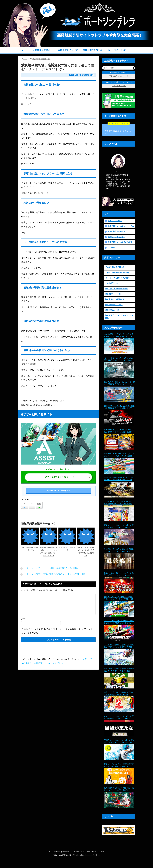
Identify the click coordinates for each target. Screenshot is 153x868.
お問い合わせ (91, 852)
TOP (50, 852)
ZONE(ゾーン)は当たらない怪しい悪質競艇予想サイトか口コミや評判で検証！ (119, 741)
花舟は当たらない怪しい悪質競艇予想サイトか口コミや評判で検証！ (119, 789)
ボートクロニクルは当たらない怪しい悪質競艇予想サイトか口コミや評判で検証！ (119, 359)
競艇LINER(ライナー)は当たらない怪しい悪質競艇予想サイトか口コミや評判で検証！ (119, 407)
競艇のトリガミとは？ (116, 237)
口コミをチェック (119, 86)
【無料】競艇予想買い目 (115, 267)
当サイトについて (117, 50)
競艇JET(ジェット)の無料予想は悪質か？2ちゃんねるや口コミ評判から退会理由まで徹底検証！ (119, 598)
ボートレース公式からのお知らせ (118, 278)
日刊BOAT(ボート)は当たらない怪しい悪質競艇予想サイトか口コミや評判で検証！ (119, 503)
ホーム (24, 50)
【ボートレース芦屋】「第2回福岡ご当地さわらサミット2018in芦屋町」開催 (53, 574)
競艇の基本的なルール (116, 231)
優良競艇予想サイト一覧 (119, 76)
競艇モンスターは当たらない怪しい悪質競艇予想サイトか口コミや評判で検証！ (119, 718)
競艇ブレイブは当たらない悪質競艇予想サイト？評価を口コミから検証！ (119, 670)
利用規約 (57, 852)
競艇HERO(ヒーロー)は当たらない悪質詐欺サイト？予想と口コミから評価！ (119, 455)
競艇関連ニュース (112, 310)
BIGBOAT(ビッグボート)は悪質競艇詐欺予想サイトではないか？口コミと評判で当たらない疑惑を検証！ (119, 622)
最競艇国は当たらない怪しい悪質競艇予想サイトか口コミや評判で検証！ (119, 550)
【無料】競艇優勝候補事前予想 (117, 273)
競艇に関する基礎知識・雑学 (83, 75)
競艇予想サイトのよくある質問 (120, 242)
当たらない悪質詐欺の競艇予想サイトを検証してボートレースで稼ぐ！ (77, 855)
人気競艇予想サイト (43, 50)
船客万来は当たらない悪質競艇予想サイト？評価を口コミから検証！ (119, 694)
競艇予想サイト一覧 (68, 50)
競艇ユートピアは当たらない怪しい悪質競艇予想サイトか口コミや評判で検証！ (119, 526)
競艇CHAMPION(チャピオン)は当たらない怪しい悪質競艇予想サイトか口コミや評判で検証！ (119, 479)
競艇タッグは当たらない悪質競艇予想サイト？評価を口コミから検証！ (119, 765)
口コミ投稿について (78, 852)
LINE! (39, 504)
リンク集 (111, 247)
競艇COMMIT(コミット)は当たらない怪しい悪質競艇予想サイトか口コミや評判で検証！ (119, 383)
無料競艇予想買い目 (93, 50)
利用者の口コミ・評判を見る (58, 491)
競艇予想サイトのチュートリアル (121, 226)
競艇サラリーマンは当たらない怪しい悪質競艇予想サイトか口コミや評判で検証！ (119, 431)
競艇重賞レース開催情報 (115, 299)
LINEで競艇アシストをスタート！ (59, 477)
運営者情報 (66, 852)
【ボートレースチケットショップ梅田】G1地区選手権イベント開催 (49, 568)
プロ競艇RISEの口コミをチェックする (118, 129)
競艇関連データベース (114, 305)
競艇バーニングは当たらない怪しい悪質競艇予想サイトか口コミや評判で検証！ (119, 574)
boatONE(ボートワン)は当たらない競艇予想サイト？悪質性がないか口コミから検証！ (119, 335)
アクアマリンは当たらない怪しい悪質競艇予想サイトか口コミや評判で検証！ (119, 646)
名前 (23, 619)
